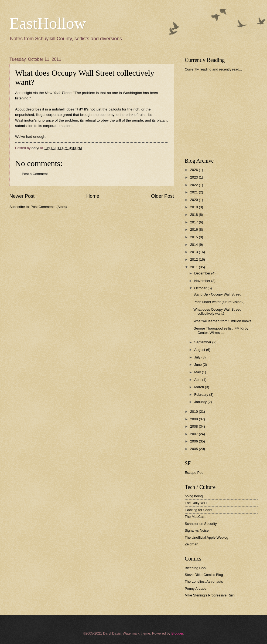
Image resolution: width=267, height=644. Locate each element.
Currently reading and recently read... (213, 69)
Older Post (162, 196)
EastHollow (48, 23)
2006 (194, 441)
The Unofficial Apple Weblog (206, 537)
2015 (194, 237)
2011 (194, 267)
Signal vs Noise (197, 530)
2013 (194, 252)
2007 (194, 434)
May (198, 372)
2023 (194, 177)
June (198, 365)
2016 (194, 229)
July (198, 357)
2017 (194, 222)
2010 (194, 412)
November (203, 281)
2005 (194, 449)
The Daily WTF (196, 503)
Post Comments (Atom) (49, 207)
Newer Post (22, 196)
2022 (194, 185)
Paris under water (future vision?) (219, 302)
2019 (194, 207)
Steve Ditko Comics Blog (204, 575)
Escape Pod (194, 473)
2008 (194, 426)
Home (93, 196)
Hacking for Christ (198, 510)
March (199, 387)
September (203, 342)
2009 (194, 419)
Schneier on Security (201, 524)
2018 (194, 215)
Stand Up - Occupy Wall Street (217, 294)
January (201, 402)
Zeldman (191, 544)
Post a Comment (35, 174)
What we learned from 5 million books (222, 321)
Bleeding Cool (196, 568)
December (203, 273)
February (202, 395)
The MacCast (195, 517)
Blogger (177, 633)
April (198, 380)
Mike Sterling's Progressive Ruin (210, 595)
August (200, 350)
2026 (194, 170)
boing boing (194, 496)
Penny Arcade (196, 588)
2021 (194, 192)
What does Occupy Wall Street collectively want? (217, 311)
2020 (194, 200)
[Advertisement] (225, 115)
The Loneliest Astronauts (204, 581)
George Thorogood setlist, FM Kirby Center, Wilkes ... (221, 330)
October (201, 288)
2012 (194, 259)
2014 (194, 245)
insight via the (46, 93)
